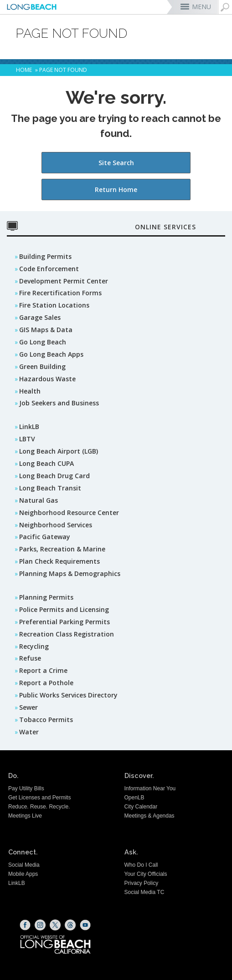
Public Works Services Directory (68, 695)
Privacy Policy (142, 883)
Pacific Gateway (45, 537)
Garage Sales (40, 317)
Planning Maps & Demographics (70, 573)
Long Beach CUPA (46, 463)
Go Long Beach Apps (51, 354)
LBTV (27, 439)
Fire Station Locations (54, 305)
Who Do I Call (141, 865)
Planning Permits (46, 597)
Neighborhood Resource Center (69, 513)
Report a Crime (43, 670)
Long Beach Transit (50, 488)
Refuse (30, 658)
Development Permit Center (64, 281)
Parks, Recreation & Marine (62, 549)
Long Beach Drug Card (54, 476)
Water (29, 732)
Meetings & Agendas (150, 816)
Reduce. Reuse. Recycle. (39, 807)
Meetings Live (25, 816)
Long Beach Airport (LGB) (59, 451)
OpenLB (134, 798)
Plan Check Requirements (59, 561)
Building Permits (45, 256)
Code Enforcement (49, 269)
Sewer (28, 707)
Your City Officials (146, 874)
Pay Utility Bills (26, 788)
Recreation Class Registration (67, 634)
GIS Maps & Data (46, 330)
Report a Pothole (46, 683)
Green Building (42, 366)
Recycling (34, 646)
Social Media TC (144, 892)
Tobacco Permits (46, 720)
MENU (201, 7)
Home (24, 70)
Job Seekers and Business (59, 403)
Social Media (24, 865)
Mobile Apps (23, 874)
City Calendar (141, 807)
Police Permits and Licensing (64, 609)
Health (30, 391)
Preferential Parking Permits (64, 622)
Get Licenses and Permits (39, 798)
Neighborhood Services (56, 525)
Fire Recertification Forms (60, 293)
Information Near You (150, 788)
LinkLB (29, 427)
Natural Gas (39, 500)
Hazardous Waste (47, 379)
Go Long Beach (43, 342)
